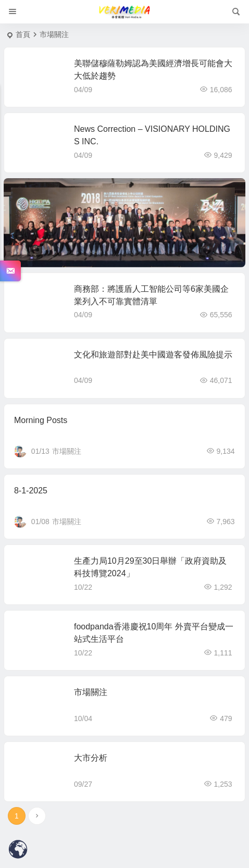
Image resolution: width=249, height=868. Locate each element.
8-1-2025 (31, 491)
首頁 (23, 34)
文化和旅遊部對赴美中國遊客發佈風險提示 (153, 355)
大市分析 (91, 758)
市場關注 (67, 451)
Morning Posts (41, 420)
